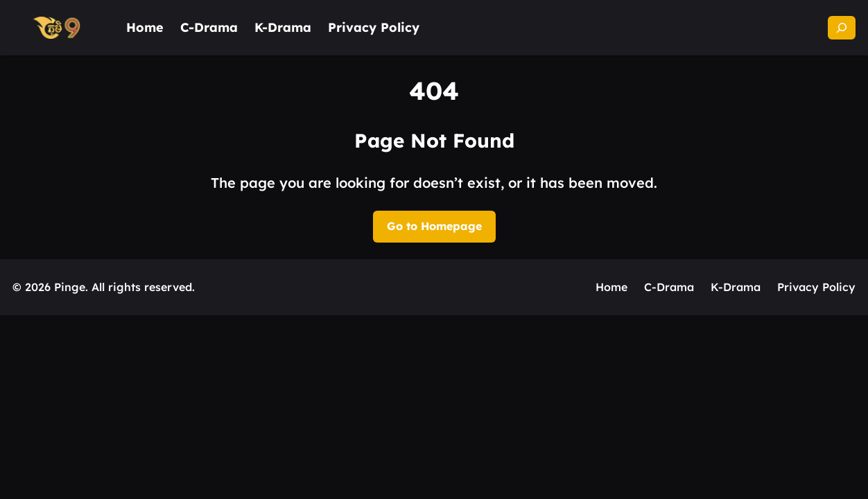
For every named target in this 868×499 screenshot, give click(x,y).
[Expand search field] (842, 28)
